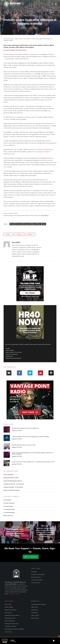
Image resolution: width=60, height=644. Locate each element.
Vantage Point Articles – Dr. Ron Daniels (14, 484)
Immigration (27, 224)
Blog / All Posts (35, 618)
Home (12, 39)
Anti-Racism (19, 224)
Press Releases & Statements (39, 604)
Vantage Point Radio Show (12, 624)
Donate (8, 348)
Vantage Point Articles (11, 626)
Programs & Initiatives (37, 580)
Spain (44, 224)
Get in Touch (8, 604)
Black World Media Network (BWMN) (14, 629)
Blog (16, 39)
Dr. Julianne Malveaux (9, 512)
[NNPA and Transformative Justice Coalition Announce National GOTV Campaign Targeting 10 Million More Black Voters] (45, 532)
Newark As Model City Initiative (12, 490)
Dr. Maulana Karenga (9, 509)
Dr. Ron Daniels (7, 500)
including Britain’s (46, 158)
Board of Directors (36, 577)
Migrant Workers (36, 224)
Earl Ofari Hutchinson (9, 503)
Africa (12, 224)
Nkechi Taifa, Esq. (8, 516)
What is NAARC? (10, 350)
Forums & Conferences (12, 354)
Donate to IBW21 (9, 607)
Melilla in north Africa (50, 57)
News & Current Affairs (30, 15)
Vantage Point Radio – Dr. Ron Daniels (13, 487)
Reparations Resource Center (11, 478)
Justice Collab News (9, 475)
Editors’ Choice (35, 615)
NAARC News (9, 356)
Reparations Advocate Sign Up (14, 358)
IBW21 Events (35, 607)
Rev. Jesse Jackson (8, 506)
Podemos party (22, 180)
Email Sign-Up (8, 613)
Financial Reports (36, 583)
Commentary (35, 613)
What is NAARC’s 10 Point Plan (14, 352)
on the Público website (36, 95)
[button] (56, 4)
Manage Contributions (11, 610)
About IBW (34, 572)
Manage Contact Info (10, 618)
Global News (34, 610)
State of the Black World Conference (13, 481)
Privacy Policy (8, 632)
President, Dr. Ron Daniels (38, 574)
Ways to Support (31, 557)
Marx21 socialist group (30, 132)
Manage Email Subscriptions (12, 615)
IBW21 (25, 28)
